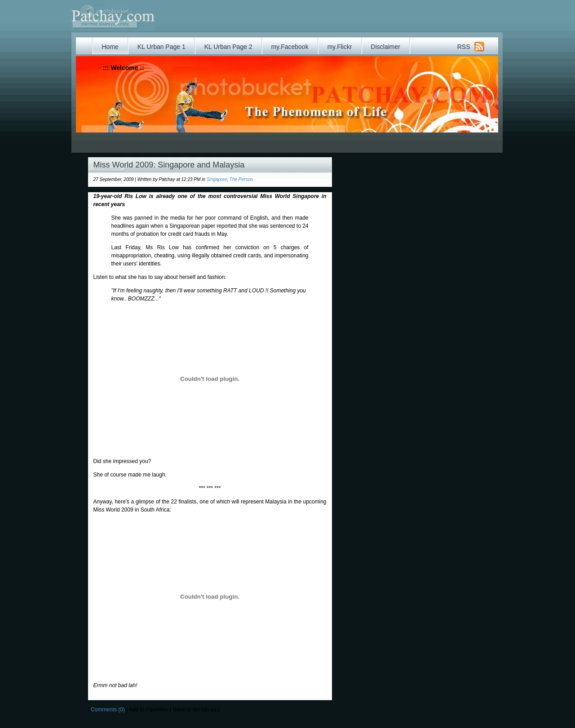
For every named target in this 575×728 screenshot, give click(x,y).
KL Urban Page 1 (161, 47)
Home (110, 47)
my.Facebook (290, 47)
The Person (241, 179)
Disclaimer (386, 47)
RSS (464, 47)
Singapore (217, 179)
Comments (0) (108, 710)
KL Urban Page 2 (228, 47)
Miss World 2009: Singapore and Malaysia (169, 165)
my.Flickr (340, 47)
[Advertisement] (264, 139)
